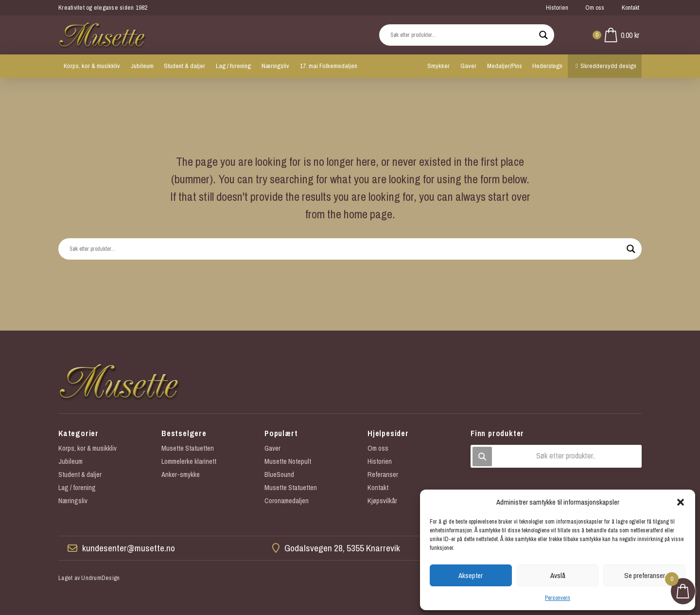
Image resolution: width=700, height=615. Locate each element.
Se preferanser (645, 575)
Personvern (558, 598)
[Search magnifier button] (543, 35)
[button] (681, 502)
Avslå (558, 575)
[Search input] (462, 35)
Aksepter (471, 575)
